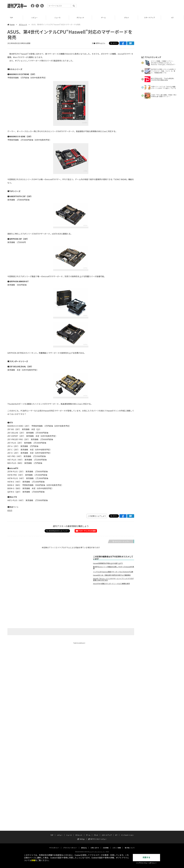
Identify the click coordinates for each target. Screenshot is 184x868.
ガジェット (80, 18)
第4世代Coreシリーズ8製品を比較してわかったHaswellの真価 (114, 568)
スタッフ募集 (117, 786)
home (11, 24)
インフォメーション (127, 773)
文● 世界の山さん (99, 43)
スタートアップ (149, 18)
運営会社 (84, 786)
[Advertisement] (134, 6)
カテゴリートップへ (121, 541)
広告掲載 (106, 786)
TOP (11, 18)
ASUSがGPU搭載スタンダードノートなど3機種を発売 (111, 584)
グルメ (126, 18)
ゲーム (103, 18)
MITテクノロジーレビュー (97, 777)
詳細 (33, 860)
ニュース (57, 18)
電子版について (130, 786)
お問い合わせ (95, 786)
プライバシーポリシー (70, 786)
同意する (146, 858)
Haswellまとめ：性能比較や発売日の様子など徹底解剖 (112, 575)
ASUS (10, 510)
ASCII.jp (81, 777)
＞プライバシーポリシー (146, 863)
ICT (172, 18)
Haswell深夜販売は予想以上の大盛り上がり (108, 563)
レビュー (34, 18)
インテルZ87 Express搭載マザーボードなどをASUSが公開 (113, 572)
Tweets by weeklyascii (79, 643)
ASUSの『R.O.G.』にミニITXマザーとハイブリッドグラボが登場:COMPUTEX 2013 (113, 579)
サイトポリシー (54, 786)
